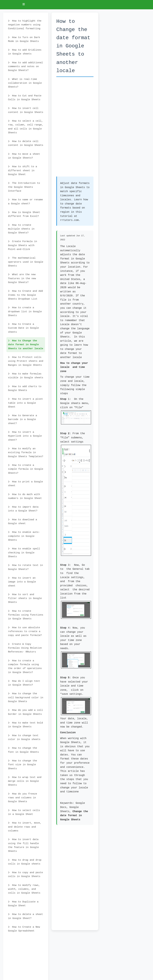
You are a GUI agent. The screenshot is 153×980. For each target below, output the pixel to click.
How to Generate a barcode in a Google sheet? (23, 419)
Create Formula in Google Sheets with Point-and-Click (23, 245)
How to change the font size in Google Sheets (23, 765)
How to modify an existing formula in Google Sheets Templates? (26, 453)
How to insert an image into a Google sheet (22, 582)
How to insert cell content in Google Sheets (26, 110)
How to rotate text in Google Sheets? (25, 567)
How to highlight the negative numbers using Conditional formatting (25, 25)
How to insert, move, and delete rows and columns (25, 827)
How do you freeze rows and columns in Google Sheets (23, 798)
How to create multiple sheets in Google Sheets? (21, 229)
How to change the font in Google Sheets (23, 750)
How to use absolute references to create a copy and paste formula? (25, 632)
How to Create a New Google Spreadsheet (24, 929)
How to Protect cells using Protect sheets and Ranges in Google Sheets (26, 361)
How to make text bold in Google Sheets (25, 725)
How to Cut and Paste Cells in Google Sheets (25, 98)
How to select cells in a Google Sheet (24, 812)
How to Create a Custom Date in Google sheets (23, 328)
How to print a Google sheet (25, 484)
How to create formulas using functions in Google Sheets (26, 615)
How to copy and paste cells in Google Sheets (25, 874)
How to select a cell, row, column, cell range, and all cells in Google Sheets (26, 127)
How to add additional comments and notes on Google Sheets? (25, 67)
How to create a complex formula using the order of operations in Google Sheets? (25, 667)
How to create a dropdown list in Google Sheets (25, 312)
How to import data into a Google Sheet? (23, 509)
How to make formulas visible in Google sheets (26, 376)
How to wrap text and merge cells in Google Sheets (25, 781)
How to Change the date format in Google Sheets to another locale (26, 345)
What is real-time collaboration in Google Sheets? (25, 83)
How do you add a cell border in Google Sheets (25, 712)
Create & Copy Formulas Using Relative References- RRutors (25, 648)
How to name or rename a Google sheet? (25, 202)
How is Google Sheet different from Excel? (24, 214)
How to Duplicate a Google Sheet (23, 904)
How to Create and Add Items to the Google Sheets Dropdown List (25, 295)
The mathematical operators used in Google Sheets (26, 262)
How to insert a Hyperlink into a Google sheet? (25, 436)
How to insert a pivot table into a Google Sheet (25, 403)
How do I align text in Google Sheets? (24, 683)
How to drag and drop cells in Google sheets (25, 862)
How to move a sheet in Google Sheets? (24, 156)
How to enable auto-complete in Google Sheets (24, 536)
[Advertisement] (75, 128)
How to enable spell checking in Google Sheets (24, 553)
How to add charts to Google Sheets (25, 388)
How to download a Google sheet (23, 522)
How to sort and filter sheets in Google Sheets (25, 598)
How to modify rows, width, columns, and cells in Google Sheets (24, 889)
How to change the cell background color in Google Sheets (26, 698)
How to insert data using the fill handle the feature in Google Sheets (23, 845)
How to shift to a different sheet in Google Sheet (23, 171)
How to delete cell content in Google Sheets (26, 143)
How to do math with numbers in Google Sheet (25, 496)
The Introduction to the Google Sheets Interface (24, 187)
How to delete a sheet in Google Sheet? (25, 916)
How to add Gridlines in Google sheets (25, 52)
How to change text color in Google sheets (24, 737)
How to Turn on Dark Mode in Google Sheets (24, 39)
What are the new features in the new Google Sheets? (22, 278)
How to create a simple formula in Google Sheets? (26, 469)
